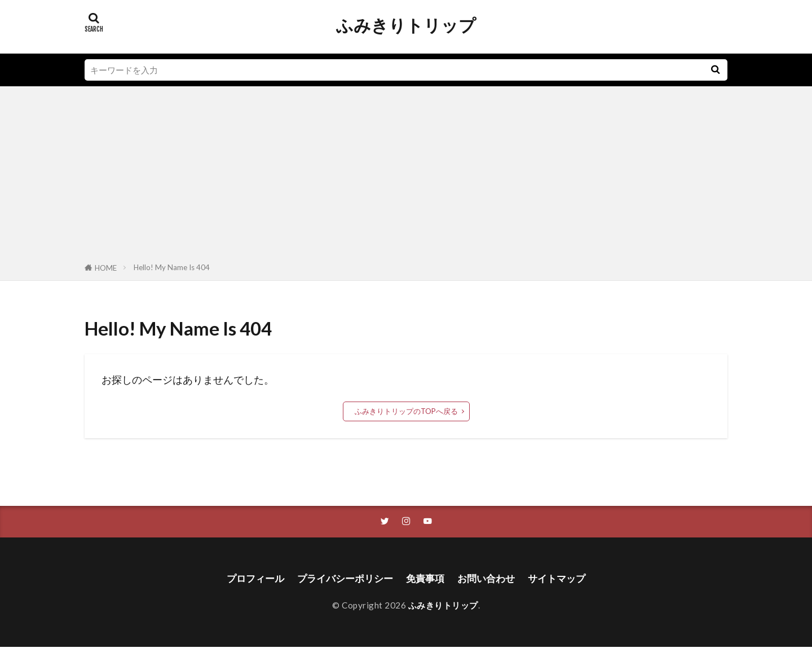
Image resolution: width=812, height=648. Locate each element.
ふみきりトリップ (406, 25)
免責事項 (426, 579)
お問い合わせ (490, 579)
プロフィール (248, 579)
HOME (106, 268)
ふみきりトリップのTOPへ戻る (406, 411)
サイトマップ (564, 579)
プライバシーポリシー (342, 579)
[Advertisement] (406, 177)
